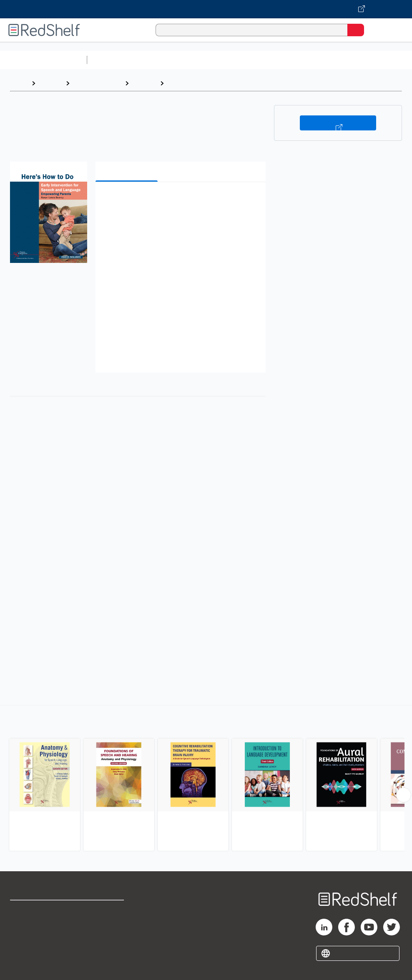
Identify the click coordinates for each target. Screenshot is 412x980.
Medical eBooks (97, 83)
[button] (180, 201)
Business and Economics (324, 60)
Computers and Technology (238, 60)
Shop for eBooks (35, 910)
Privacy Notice (31, 947)
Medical (144, 83)
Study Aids (113, 60)
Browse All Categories (43, 60)
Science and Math (163, 60)
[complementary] (206, 779)
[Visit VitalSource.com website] (206, 9)
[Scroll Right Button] (404, 795)
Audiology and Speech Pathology (219, 83)
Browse (50, 83)
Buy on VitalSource (338, 123)
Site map (23, 965)
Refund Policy (106, 929)
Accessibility (105, 947)
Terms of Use (106, 910)
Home (19, 83)
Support (21, 929)
